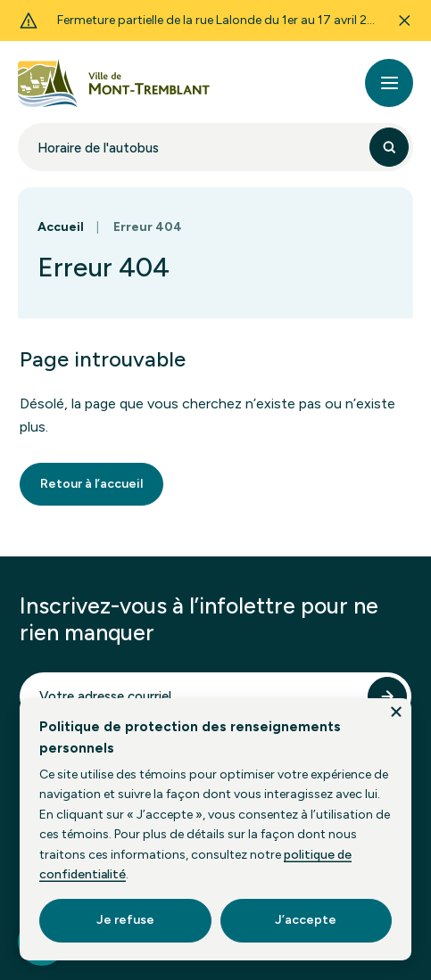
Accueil (61, 227)
